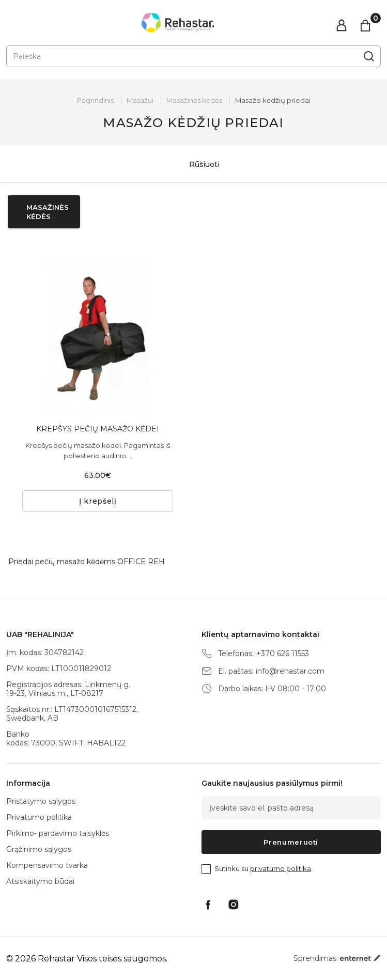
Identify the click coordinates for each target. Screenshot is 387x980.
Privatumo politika (39, 817)
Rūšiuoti (193, 164)
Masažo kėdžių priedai (273, 100)
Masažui (140, 100)
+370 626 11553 (283, 654)
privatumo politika (281, 868)
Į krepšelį (98, 501)
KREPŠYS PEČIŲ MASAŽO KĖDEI (98, 429)
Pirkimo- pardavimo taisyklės (58, 833)
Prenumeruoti (291, 842)
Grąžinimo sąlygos (39, 849)
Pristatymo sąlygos (41, 801)
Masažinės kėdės (194, 100)
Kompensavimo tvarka (47, 865)
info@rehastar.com (290, 671)
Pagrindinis (95, 100)
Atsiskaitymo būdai (40, 881)
